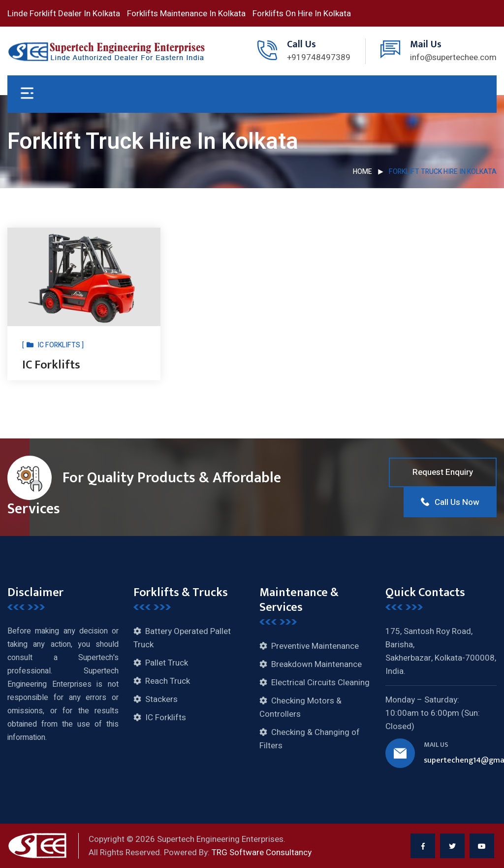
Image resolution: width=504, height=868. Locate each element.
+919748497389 (319, 57)
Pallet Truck (167, 663)
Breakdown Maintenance (316, 664)
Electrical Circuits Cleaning (320, 683)
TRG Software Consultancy (262, 852)
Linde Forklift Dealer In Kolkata (64, 14)
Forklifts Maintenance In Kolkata (186, 14)
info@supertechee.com (453, 57)
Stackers (161, 699)
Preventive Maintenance (315, 646)
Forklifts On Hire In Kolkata (302, 14)
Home (362, 172)
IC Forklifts (51, 365)
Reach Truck (168, 681)
